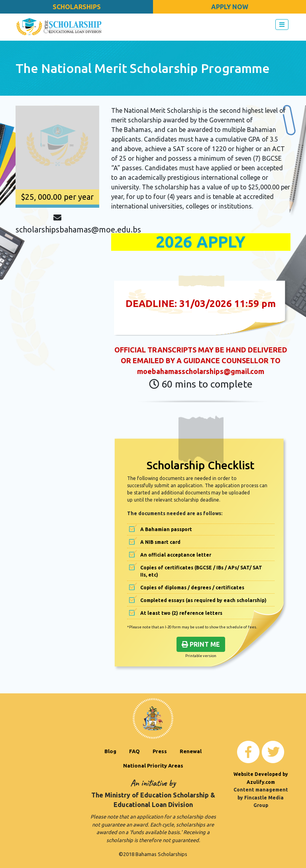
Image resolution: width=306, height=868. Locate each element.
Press (160, 751)
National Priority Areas (153, 766)
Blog (110, 751)
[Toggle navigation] (282, 25)
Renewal (191, 751)
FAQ (134, 751)
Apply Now (230, 7)
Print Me (201, 644)
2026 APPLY (201, 242)
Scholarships (77, 7)
